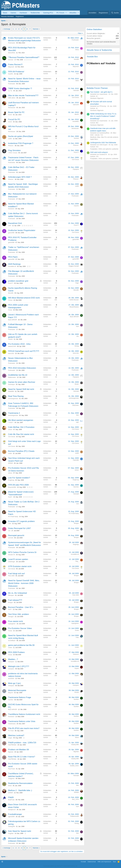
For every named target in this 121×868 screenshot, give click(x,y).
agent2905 (11, 817)
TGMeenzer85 (74, 816)
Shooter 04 (12, 555)
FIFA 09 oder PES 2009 (18, 485)
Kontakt (83, 862)
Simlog (77, 346)
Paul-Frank (12, 769)
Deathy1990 (75, 745)
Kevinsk (76, 138)
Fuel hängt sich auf (16, 574)
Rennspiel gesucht (16, 535)
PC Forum (60, 13)
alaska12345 (12, 346)
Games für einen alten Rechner (22, 382)
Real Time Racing (16, 396)
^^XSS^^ (11, 423)
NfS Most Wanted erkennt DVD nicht (24, 298)
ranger (10, 738)
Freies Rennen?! (15, 65)
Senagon (11, 617)
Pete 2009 (11, 576)
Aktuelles (73, 13)
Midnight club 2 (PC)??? (19, 666)
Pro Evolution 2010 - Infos (19, 344)
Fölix (77, 637)
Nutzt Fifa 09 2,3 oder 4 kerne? (22, 757)
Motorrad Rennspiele (17, 690)
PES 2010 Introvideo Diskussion (22, 368)
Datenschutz (92, 862)
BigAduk (11, 752)
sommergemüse (13, 399)
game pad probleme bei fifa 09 (21, 645)
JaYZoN (11, 538)
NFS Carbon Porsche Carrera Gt (22, 552)
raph (77, 422)
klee (77, 415)
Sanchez (76, 487)
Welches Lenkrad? (16, 735)
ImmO (10, 115)
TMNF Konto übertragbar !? (20, 88)
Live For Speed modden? (19, 478)
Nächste (36, 29)
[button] (66, 13)
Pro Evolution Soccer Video (20, 628)
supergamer (12, 624)
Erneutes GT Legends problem (21, 521)
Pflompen (11, 595)
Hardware (23, 13)
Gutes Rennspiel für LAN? (19, 528)
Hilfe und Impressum (104, 862)
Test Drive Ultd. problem (19, 614)
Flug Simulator (14, 150)
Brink (77, 81)
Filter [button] (80, 33)
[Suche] (115, 13)
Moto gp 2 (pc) (14, 683)
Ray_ (77, 561)
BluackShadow (74, 307)
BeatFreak (11, 800)
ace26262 (11, 679)
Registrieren (20, 16)
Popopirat (76, 169)
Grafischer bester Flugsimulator (22, 230)
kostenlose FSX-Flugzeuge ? (21, 143)
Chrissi (10, 300)
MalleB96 (11, 391)
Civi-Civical (75, 97)
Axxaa (10, 310)
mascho (76, 206)
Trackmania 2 (14, 413)
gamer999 (11, 233)
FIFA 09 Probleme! (16, 72)
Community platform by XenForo (60, 866)
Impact (77, 668)
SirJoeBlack (12, 641)
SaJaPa (11, 74)
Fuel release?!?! (15, 600)
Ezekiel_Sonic (74, 766)
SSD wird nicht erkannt (99, 152)
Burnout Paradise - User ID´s (21, 607)
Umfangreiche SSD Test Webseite (103, 143)
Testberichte (35, 13)
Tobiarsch (76, 654)
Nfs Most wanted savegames (21, 420)
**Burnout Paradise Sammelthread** (24, 57)
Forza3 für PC (14, 119)
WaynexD (11, 67)
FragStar (11, 833)
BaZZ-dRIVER (13, 320)
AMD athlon (12, 98)
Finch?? (76, 152)
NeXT (10, 609)
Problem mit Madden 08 (18, 750)
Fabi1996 (76, 460)
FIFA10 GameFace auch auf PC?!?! (24, 351)
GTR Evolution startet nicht (20, 566)
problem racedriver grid (18, 281)
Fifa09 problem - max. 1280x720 (22, 743)
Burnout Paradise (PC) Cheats (21, 451)
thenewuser (12, 108)
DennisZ (11, 60)
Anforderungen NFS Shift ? (20, 177)
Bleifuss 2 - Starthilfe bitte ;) (20, 790)
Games (13, 13)
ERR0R (10, 463)
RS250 (77, 692)
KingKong (11, 480)
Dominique (11, 384)
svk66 (10, 139)
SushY (10, 497)
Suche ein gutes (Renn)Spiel (21, 136)
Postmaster (12, 43)
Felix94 (10, 339)
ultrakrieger (12, 562)
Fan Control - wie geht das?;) (101, 92)
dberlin (77, 114)
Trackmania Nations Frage (20, 697)
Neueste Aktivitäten (8, 16)
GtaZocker (76, 405)
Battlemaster (12, 377)
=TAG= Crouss (13, 153)
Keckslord (11, 209)
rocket (10, 648)
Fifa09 (11, 797)
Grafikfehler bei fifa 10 (18, 375)
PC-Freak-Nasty (13, 517)
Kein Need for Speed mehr (20, 831)
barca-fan (11, 353)
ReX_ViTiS (75, 799)
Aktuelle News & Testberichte (99, 50)
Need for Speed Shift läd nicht (21, 389)
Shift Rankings (14, 264)
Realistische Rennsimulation (20, 783)
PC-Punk (11, 731)
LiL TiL (10, 91)
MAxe (77, 737)
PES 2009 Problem (16, 652)
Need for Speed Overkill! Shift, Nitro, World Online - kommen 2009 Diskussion (24, 583)
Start (114, 862)
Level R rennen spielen (18, 559)
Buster (77, 384)
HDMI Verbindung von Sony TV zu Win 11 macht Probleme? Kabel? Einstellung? (103, 116)
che (9, 531)
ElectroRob (12, 53)
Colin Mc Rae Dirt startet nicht (21, 434)
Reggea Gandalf (74, 266)
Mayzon (11, 693)
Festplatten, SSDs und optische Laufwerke (104, 149)
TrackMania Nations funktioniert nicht (24, 714)
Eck (78, 504)
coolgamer (11, 779)
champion (11, 662)
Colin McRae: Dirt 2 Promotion (21, 427)
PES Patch (13, 257)
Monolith (11, 293)
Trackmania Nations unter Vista (22, 721)
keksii (10, 786)
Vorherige (7, 29)
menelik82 (76, 121)
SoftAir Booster (74, 300)
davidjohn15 (12, 810)
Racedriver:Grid (15, 223)
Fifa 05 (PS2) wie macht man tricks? (24, 728)
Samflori (11, 700)
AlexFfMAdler (12, 745)
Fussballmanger (15, 814)
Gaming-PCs (48, 13)
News (5, 13)
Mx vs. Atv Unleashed (17, 593)
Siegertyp (76, 544)
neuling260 (12, 826)
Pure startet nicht (16, 621)
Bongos (76, 523)
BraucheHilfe (12, 487)
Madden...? (13, 659)
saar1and (76, 105)
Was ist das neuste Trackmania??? (23, 95)
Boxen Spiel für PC (16, 112)
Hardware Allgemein (97, 98)
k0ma (77, 50)
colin (10, 226)
